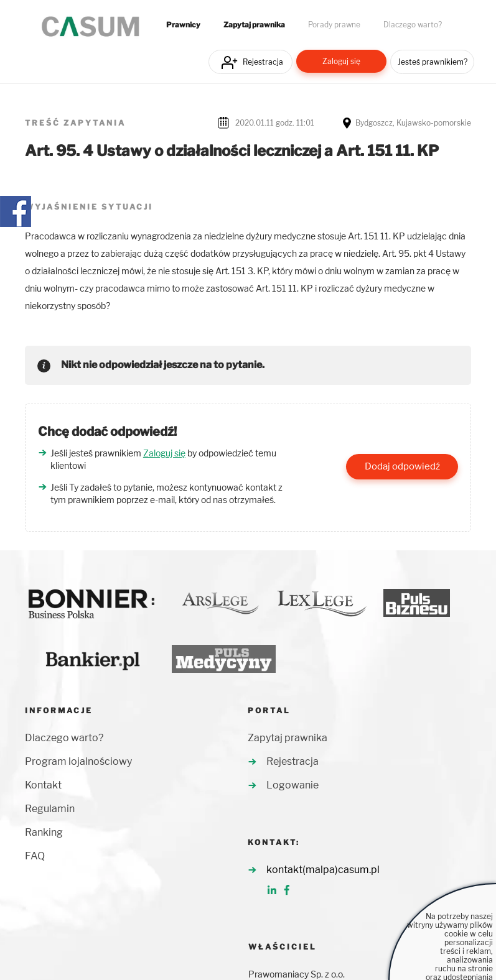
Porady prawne (334, 25)
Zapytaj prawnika (254, 25)
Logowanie (292, 785)
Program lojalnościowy (78, 761)
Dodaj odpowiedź (402, 466)
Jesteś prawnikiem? (433, 62)
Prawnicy (183, 25)
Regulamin (50, 809)
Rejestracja (263, 62)
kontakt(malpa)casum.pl (323, 870)
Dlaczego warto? (413, 25)
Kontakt (43, 785)
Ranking (44, 832)
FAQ (35, 856)
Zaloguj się (341, 61)
